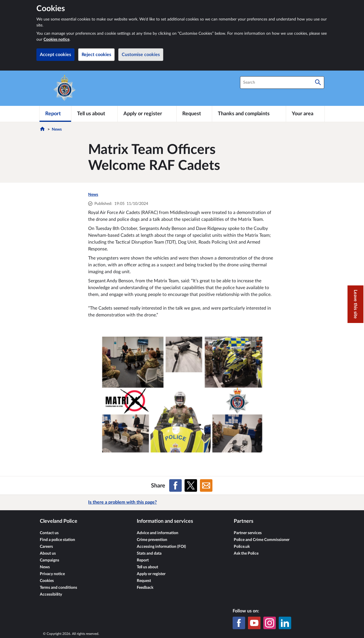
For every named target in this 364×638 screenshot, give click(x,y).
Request (144, 581)
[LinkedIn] (285, 623)
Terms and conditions (58, 588)
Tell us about (147, 567)
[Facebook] (239, 623)
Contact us (49, 533)
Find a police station (57, 540)
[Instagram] (270, 623)
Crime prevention (152, 540)
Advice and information (158, 533)
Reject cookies (96, 55)
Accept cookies (55, 55)
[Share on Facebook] (175, 485)
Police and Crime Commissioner (262, 540)
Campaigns (49, 560)
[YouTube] (254, 623)
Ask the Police (246, 553)
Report (143, 560)
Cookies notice (56, 40)
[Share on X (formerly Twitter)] (191, 485)
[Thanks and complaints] (249, 114)
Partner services (248, 533)
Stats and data (149, 553)
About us (48, 553)
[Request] (194, 114)
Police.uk (242, 547)
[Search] (318, 83)
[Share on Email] (206, 485)
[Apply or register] (147, 114)
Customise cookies (141, 55)
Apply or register (151, 574)
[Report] (55, 114)
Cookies (47, 581)
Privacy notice (52, 574)
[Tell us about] (94, 114)
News (57, 129)
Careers (46, 547)
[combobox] (282, 83)
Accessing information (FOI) (161, 547)
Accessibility (51, 594)
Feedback (145, 588)
